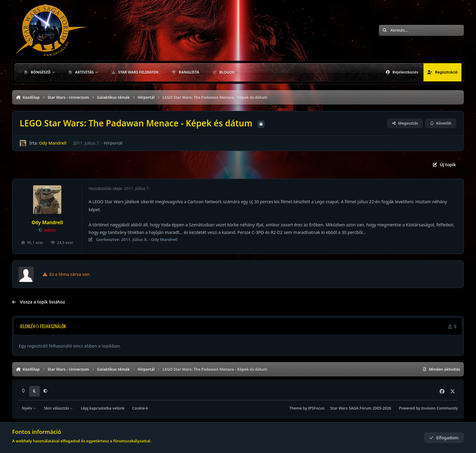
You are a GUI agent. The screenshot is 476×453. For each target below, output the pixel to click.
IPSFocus (316, 408)
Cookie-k (140, 408)
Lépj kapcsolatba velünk (103, 408)
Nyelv (29, 408)
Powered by (428, 408)
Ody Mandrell (53, 143)
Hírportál (113, 143)
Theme (296, 408)
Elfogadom (444, 438)
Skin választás (58, 408)
